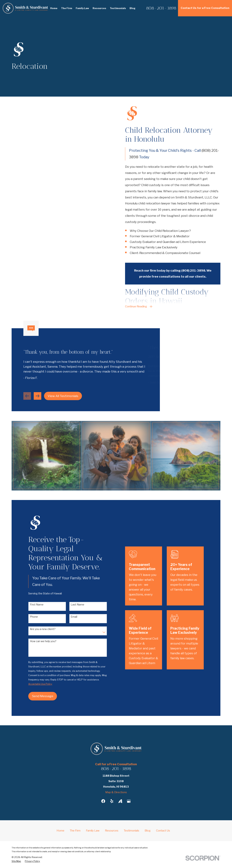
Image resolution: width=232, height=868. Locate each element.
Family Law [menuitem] (82, 8)
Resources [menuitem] (99, 8)
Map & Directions (116, 792)
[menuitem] (16, 861)
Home (60, 831)
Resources (112, 831)
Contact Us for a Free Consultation (205, 8)
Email (69, 617)
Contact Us (163, 831)
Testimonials (131, 831)
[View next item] (38, 401)
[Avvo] (120, 801)
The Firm (75, 831)
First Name (32, 605)
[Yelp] (112, 801)
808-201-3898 (161, 8)
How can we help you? (38, 641)
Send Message (38, 696)
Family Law (93, 831)
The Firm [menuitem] (67, 8)
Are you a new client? (38, 629)
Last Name (73, 605)
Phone (29, 617)
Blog (148, 831)
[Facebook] (103, 801)
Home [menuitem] (54, 8)
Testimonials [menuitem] (118, 8)
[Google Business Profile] (129, 801)
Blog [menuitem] (132, 8)
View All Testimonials (63, 401)
